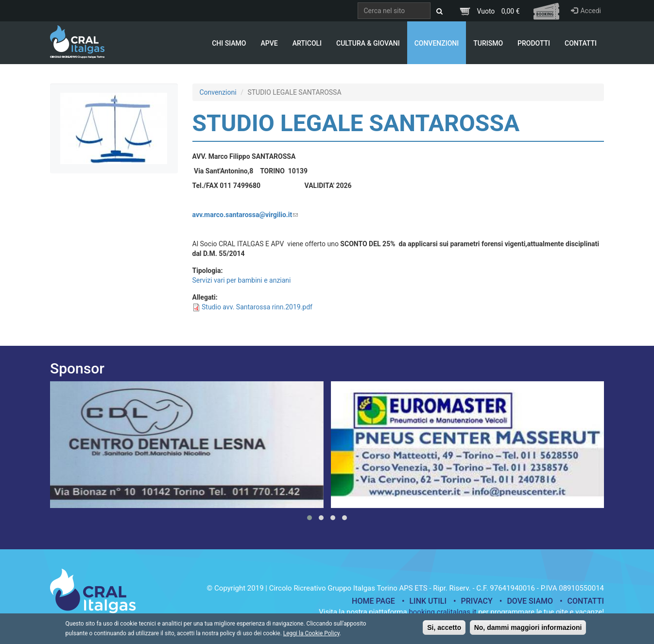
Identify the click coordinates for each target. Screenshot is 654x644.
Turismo (488, 43)
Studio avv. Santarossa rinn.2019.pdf (257, 307)
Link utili (428, 601)
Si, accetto (444, 630)
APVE (269, 43)
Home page (373, 601)
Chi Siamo (229, 43)
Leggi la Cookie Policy (311, 636)
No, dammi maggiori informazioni (528, 630)
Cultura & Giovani (368, 43)
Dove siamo (530, 601)
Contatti (581, 43)
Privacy (477, 601)
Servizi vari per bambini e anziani (242, 280)
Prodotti (534, 43)
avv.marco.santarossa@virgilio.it (245, 215)
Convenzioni (437, 43)
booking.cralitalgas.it (442, 612)
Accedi (586, 11)
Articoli (307, 43)
